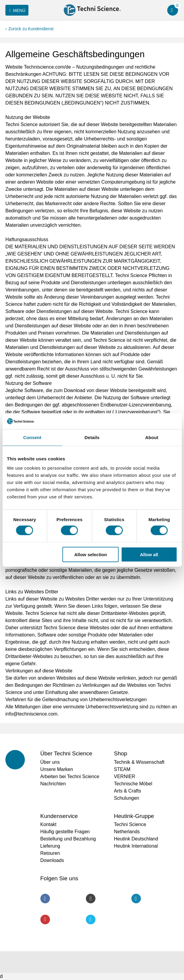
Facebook (45, 899)
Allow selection (91, 554)
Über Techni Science (66, 753)
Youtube (45, 919)
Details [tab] (92, 437)
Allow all (149, 554)
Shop (121, 753)
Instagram (91, 899)
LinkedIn (136, 899)
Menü (16, 10)
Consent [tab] (32, 437)
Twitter (91, 919)
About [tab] (152, 437)
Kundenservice (59, 816)
